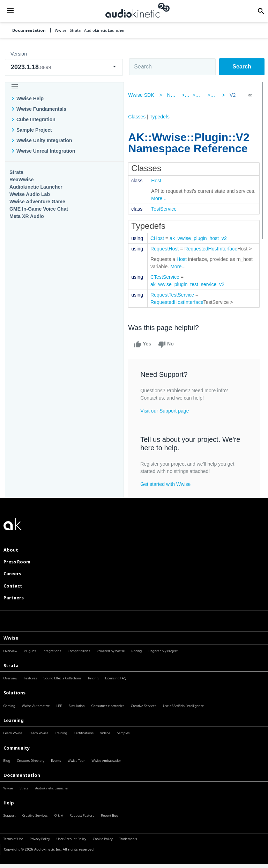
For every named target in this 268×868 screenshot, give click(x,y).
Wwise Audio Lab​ (30, 194)
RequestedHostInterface (215, 249)
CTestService (169, 284)
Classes (141, 117)
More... (184, 198)
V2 (230, 95)
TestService (168, 209)
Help (9, 810)
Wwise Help (30, 99)
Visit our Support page (169, 418)
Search (242, 67)
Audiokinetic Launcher (36, 187)
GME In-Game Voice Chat (39, 209)
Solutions (14, 700)
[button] (10, 11)
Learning (14, 728)
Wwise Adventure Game (37, 202)
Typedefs (163, 117)
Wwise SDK (145, 95)
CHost (161, 238)
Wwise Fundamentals (41, 109)
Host (160, 181)
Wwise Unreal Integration (46, 151)
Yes (147, 352)
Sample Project (34, 130)
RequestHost (169, 249)
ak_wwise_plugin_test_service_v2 (192, 292)
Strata (16, 172)
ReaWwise (22, 180)
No (170, 352)
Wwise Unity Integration (44, 140)
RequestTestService (176, 302)
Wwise (11, 645)
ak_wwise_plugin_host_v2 (202, 238)
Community (17, 755)
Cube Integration (36, 119)
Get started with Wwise (170, 491)
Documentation (29, 30)
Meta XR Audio (27, 216)
